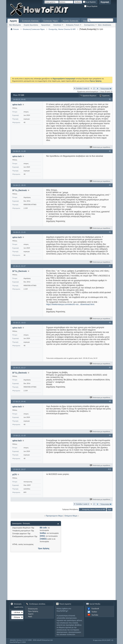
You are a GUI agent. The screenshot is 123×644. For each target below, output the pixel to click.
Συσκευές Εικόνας (30, 21)
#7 (110, 368)
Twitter (94, 612)
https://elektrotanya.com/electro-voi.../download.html (70, 304)
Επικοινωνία (33, 609)
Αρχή (110, 509)
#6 (110, 322)
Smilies (43, 533)
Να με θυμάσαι (89, 2)
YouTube (95, 615)
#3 (110, 185)
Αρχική (13, 21)
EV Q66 (21, 95)
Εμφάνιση (106, 96)
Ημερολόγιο (46, 25)
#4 (110, 232)
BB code (43, 528)
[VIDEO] (43, 539)
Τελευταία (106, 89)
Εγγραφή (105, 2)
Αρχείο (31, 614)
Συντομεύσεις (89, 25)
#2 (110, 151)
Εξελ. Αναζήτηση (105, 25)
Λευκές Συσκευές (70, 21)
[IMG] (42, 536)
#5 (110, 266)
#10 (110, 469)
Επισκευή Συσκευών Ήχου (34, 29)
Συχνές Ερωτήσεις (31, 25)
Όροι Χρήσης (44, 548)
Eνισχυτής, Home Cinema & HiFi (62, 29)
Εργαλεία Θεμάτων (89, 96)
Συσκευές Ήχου (51, 21)
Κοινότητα (57, 25)
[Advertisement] (73, 10)
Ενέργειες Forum (73, 25)
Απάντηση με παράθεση (100, 147)
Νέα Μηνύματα (15, 25)
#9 (110, 435)
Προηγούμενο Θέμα (54, 516)
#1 (110, 99)
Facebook (95, 609)
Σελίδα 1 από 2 (83, 88)
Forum (16, 29)
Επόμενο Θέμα (71, 516)
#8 (110, 401)
